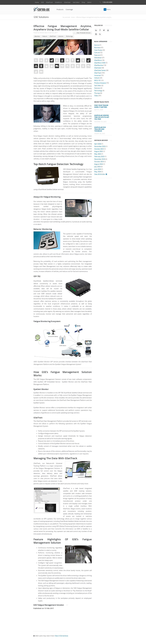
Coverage (69, 10)
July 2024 (97, 167)
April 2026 (98, 144)
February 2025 (99, 156)
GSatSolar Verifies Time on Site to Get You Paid (102, 117)
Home (37, 2)
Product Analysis (100, 83)
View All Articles (101, 174)
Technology (69, 36)
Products (60, 10)
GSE (42, 2)
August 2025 (99, 151)
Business (37, 36)
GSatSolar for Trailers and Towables (100, 129)
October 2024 (99, 162)
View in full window (61, 636)
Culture (97, 53)
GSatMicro (58, 2)
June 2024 (98, 169)
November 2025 (100, 146)
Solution (61, 36)
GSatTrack (49, 2)
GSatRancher (99, 65)
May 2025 (98, 154)
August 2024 (99, 164)
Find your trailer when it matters (101, 106)
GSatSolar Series (100, 70)
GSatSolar (67, 2)
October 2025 (99, 149)
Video (96, 96)
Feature (45, 36)
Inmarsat (97, 75)
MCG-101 (97, 80)
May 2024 (98, 172)
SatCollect (76, 2)
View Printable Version (82, 33)
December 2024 (100, 159)
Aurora (97, 45)
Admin (89, 2)
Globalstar (98, 58)
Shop (83, 2)
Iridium (97, 78)
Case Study (98, 50)
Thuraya (97, 93)
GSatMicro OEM (100, 63)
